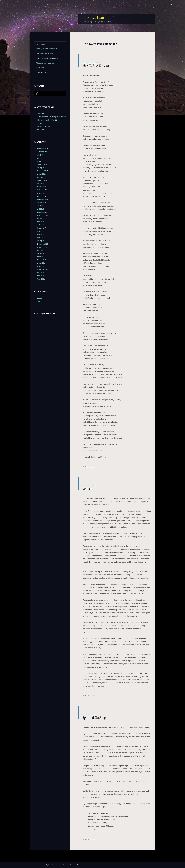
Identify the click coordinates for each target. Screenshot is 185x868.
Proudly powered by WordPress (45, 865)
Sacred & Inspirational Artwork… (48, 58)
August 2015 (41, 263)
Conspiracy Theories (44, 126)
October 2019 (41, 203)
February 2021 (42, 180)
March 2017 (41, 238)
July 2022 (40, 158)
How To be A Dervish (96, 66)
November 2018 (42, 212)
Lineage (87, 488)
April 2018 (40, 225)
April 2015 (40, 266)
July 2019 (40, 206)
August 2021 (41, 174)
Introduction (41, 44)
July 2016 (40, 250)
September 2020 (42, 190)
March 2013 (41, 279)
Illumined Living (94, 18)
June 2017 (40, 234)
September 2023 (42, 152)
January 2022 (41, 168)
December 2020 (42, 187)
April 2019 (40, 209)
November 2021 (42, 171)
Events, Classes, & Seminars (47, 49)
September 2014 (42, 269)
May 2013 (40, 276)
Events (39, 301)
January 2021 (41, 184)
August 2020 (41, 193)
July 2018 (40, 219)
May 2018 (40, 222)
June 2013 (40, 273)
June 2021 (40, 177)
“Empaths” (40, 123)
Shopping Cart (41, 73)
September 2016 (42, 247)
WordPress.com (82, 865)
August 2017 (41, 231)
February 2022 (42, 164)
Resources (40, 68)
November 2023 (42, 149)
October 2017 (41, 228)
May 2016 (40, 253)
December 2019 (42, 199)
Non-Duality (41, 129)
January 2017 (41, 241)
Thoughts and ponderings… (46, 63)
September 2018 (42, 215)
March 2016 (41, 257)
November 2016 (42, 244)
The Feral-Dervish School (45, 53)
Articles (92, 467)
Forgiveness (41, 114)
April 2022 (40, 161)
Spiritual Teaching (94, 717)
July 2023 (40, 155)
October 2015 (41, 260)
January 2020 (41, 196)
